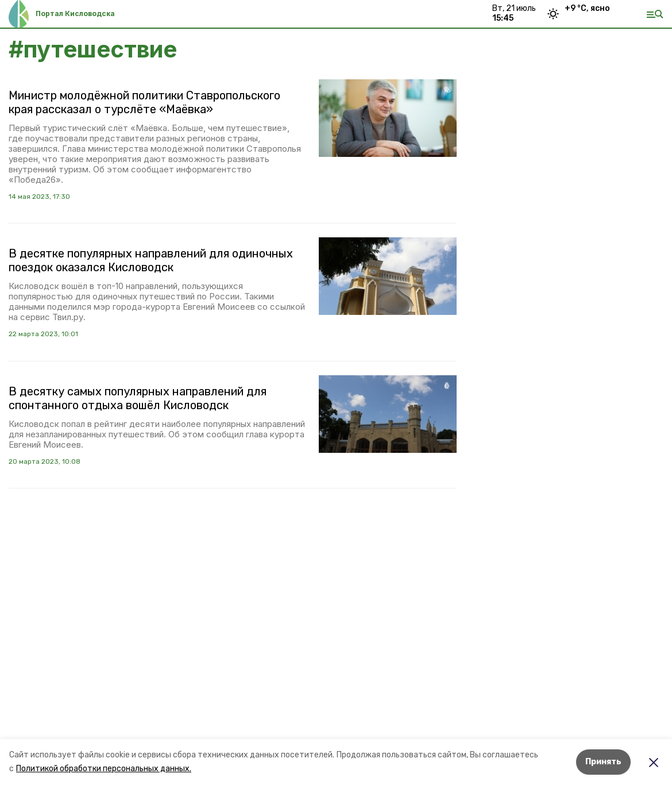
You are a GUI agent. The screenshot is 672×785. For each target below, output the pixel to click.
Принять (603, 762)
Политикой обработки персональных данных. (104, 769)
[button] (388, 118)
